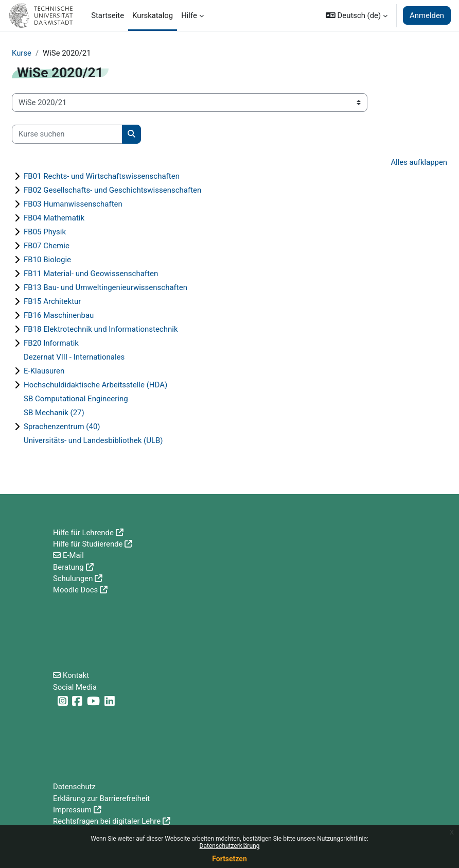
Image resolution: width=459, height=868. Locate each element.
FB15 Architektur (52, 301)
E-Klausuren (44, 371)
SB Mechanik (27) (54, 413)
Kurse (22, 53)
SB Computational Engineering (76, 399)
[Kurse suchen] (67, 134)
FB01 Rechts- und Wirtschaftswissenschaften (102, 176)
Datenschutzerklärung (230, 846)
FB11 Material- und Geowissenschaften (91, 274)
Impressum (72, 810)
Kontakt (76, 675)
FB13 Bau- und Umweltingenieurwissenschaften (105, 287)
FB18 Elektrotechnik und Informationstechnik (101, 329)
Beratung (68, 567)
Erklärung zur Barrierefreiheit (101, 798)
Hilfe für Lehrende (83, 533)
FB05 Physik (45, 232)
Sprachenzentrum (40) (62, 427)
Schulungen (73, 578)
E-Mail (73, 555)
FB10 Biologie (47, 260)
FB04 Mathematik (54, 218)
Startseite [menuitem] (108, 15)
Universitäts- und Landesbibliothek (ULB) (93, 440)
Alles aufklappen (419, 162)
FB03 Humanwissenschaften (73, 204)
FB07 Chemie (47, 246)
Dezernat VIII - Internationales (74, 357)
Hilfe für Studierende (88, 544)
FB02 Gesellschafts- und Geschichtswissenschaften (112, 190)
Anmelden (427, 15)
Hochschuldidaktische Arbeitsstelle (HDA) (95, 385)
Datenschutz (74, 787)
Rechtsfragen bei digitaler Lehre (107, 821)
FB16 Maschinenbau (59, 315)
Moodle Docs (75, 590)
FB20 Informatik (51, 343)
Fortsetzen (229, 859)
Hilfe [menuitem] (189, 15)
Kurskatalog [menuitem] (153, 15)
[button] (357, 15)
